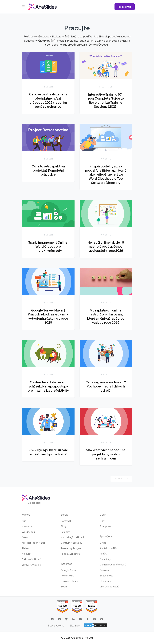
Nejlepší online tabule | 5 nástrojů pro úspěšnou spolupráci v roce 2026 (106, 246)
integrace (67, 564)
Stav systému (56, 626)
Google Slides (68, 570)
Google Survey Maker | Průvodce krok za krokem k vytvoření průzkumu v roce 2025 (48, 317)
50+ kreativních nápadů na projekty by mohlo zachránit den (106, 454)
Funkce (26, 515)
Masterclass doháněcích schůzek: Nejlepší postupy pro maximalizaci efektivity (48, 386)
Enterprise (105, 527)
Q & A (25, 538)
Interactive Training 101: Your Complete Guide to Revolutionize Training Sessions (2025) (106, 100)
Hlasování (27, 527)
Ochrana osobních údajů (113, 565)
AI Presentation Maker (34, 543)
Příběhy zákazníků (71, 554)
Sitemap (75, 626)
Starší (121, 479)
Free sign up (125, 7)
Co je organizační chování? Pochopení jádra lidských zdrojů (106, 386)
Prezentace (106, 87)
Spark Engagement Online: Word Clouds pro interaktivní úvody (48, 246)
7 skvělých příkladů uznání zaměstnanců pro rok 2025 (48, 452)
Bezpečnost (106, 576)
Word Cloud (28, 532)
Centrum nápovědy (71, 543)
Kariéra (103, 554)
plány (103, 521)
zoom (64, 587)
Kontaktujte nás (108, 549)
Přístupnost (106, 581)
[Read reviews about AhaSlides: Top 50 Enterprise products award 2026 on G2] (92, 607)
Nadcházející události (72, 538)
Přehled (26, 549)
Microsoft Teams (70, 581)
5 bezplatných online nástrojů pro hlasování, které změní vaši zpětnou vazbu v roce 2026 (106, 317)
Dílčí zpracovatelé (109, 587)
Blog (63, 527)
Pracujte (48, 87)
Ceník (103, 515)
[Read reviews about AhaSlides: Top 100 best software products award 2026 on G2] (62, 607)
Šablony (65, 532)
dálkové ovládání (31, 560)
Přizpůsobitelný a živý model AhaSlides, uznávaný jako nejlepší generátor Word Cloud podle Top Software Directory (106, 174)
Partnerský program (72, 549)
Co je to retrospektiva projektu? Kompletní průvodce (48, 170)
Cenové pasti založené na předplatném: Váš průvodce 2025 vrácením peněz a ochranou (48, 100)
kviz (24, 521)
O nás (103, 543)
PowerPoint (67, 576)
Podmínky (105, 560)
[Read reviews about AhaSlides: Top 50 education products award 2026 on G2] (77, 607)
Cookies (104, 570)
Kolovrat (27, 554)
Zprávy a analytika (32, 565)
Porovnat (66, 521)
